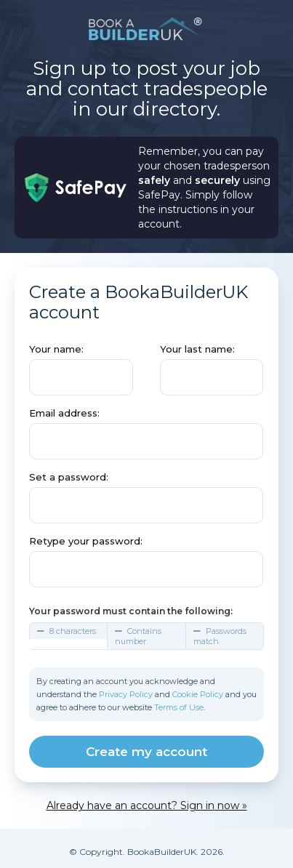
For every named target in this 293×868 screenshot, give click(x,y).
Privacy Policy (126, 694)
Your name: (56, 349)
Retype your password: (86, 541)
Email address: (64, 413)
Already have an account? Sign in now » (147, 805)
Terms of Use (179, 707)
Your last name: (197, 349)
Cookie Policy (198, 694)
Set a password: (69, 477)
